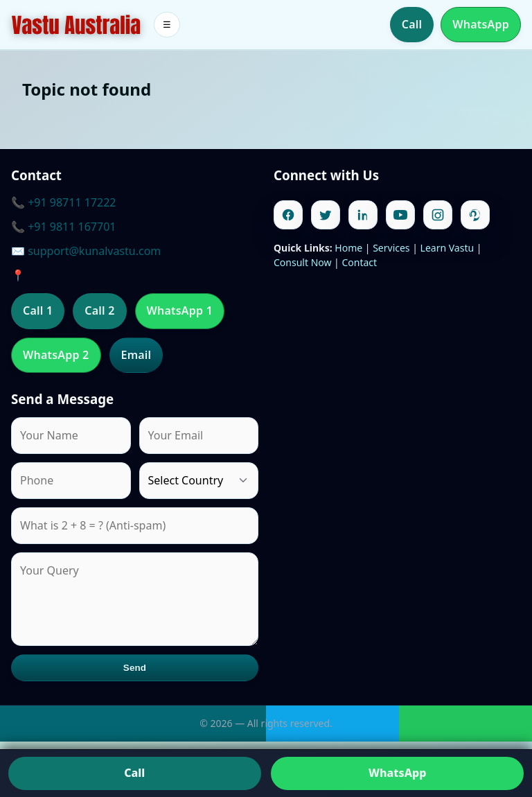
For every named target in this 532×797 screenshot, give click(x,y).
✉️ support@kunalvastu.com (86, 251)
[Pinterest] (475, 215)
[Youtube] (400, 215)
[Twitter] (326, 215)
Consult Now (302, 262)
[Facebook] (288, 215)
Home (348, 248)
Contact (359, 262)
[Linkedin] (363, 215)
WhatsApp (481, 24)
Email (136, 355)
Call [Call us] (134, 773)
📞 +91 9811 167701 (63, 227)
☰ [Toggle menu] (167, 25)
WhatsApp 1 (180, 310)
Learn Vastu (447, 248)
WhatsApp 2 (56, 355)
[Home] (76, 25)
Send (135, 668)
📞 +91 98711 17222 (63, 202)
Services (391, 248)
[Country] (199, 481)
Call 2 (99, 310)
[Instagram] (438, 215)
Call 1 (38, 310)
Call (412, 24)
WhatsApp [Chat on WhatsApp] (397, 773)
